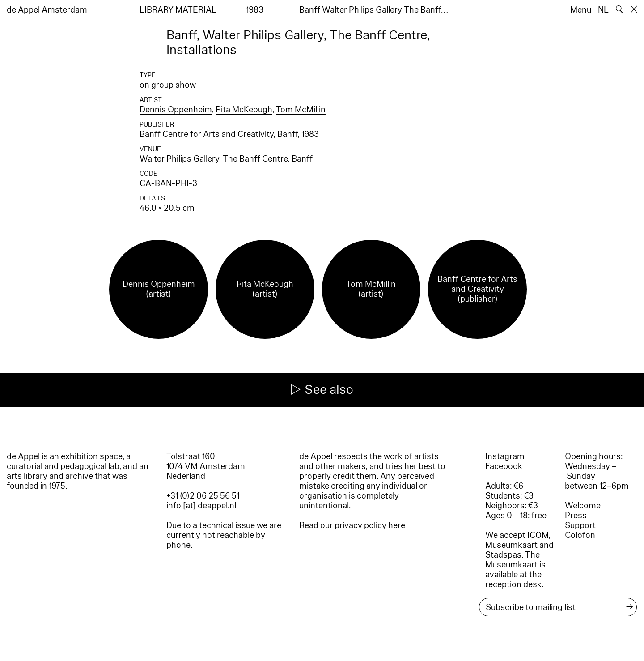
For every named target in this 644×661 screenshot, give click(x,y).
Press (576, 516)
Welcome (583, 506)
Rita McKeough (244, 110)
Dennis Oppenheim (176, 110)
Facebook (504, 466)
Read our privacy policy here (352, 525)
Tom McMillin (301, 110)
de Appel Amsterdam (47, 10)
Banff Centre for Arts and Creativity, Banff (219, 134)
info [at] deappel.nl (201, 506)
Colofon (580, 535)
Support (580, 525)
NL (603, 10)
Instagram (505, 456)
